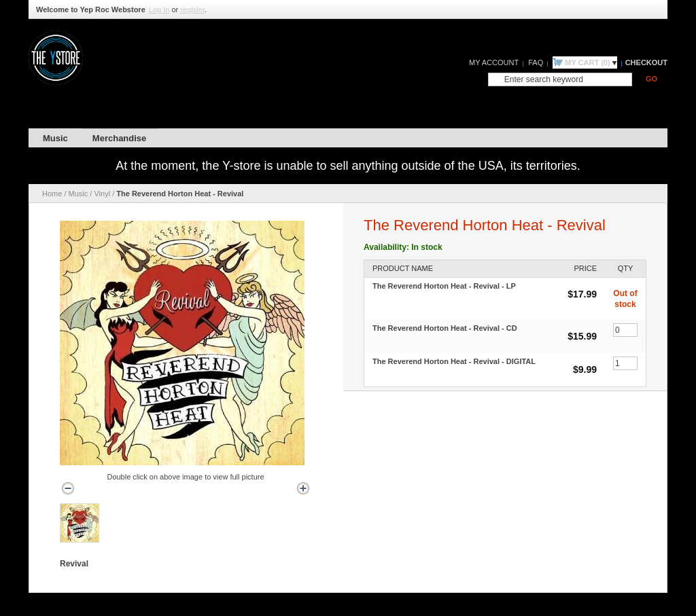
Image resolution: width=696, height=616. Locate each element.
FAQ (536, 62)
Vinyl (102, 194)
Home (52, 194)
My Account (494, 62)
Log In (159, 10)
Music (79, 194)
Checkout (646, 62)
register (192, 10)
